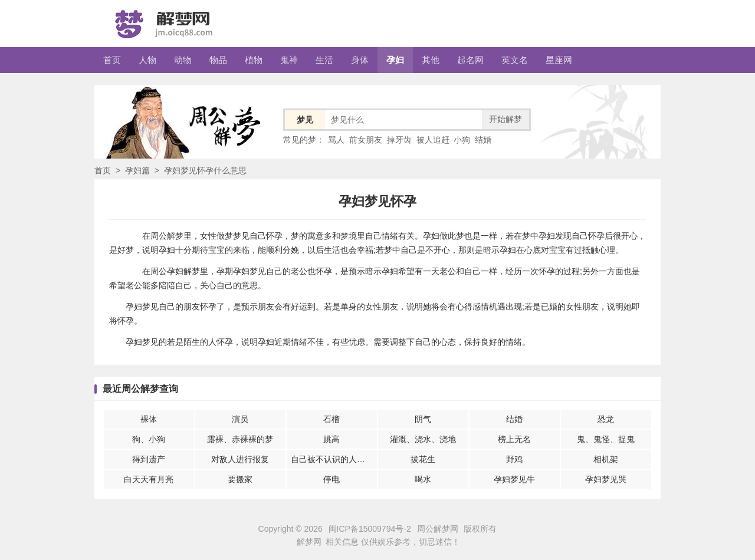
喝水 (423, 479)
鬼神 (289, 60)
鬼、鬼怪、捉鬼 (606, 439)
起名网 (470, 60)
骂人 (336, 140)
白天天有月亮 (149, 479)
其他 (431, 60)
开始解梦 (505, 119)
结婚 (483, 140)
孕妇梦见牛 (514, 479)
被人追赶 (433, 140)
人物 (147, 60)
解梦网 (309, 542)
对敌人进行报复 (240, 459)
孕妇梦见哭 (606, 479)
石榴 (331, 419)
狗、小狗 (149, 439)
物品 (218, 60)
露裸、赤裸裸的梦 (240, 439)
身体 (360, 60)
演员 (240, 419)
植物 (254, 60)
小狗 (462, 140)
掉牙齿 (399, 140)
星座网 (559, 60)
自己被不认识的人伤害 (332, 459)
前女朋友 (366, 140)
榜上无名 (514, 439)
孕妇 (395, 60)
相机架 (606, 459)
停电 (331, 479)
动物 (183, 60)
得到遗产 (149, 459)
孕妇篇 (137, 170)
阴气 (423, 419)
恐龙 (606, 419)
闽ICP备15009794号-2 (370, 529)
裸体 (149, 419)
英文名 (515, 60)
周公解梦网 (438, 529)
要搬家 (240, 479)
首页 (112, 60)
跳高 (331, 439)
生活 (324, 60)
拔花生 (423, 459)
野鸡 (514, 459)
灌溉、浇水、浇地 (423, 439)
